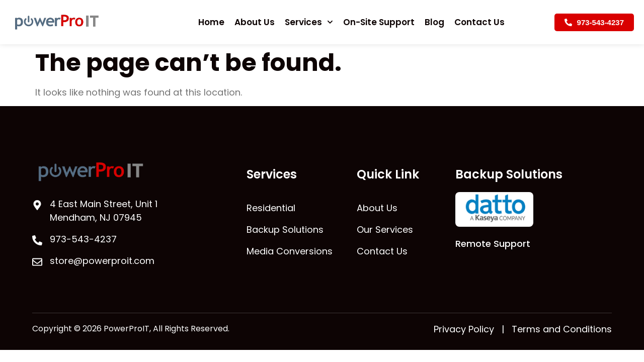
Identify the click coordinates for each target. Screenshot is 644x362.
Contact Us (479, 22)
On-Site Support (379, 22)
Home (211, 22)
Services (309, 22)
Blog (434, 22)
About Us (255, 22)
